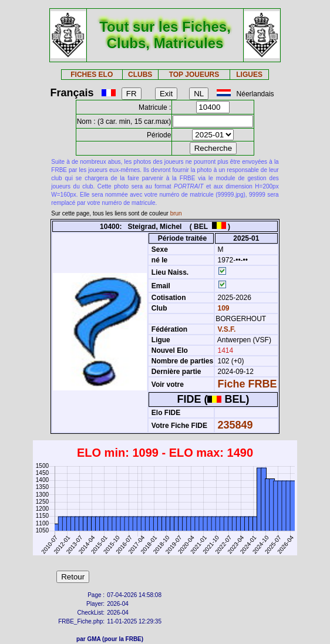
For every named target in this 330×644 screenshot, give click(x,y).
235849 (235, 425)
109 (222, 308)
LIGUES (249, 75)
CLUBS (140, 75)
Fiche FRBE (247, 384)
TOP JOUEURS (194, 75)
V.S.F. (227, 329)
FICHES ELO (92, 75)
